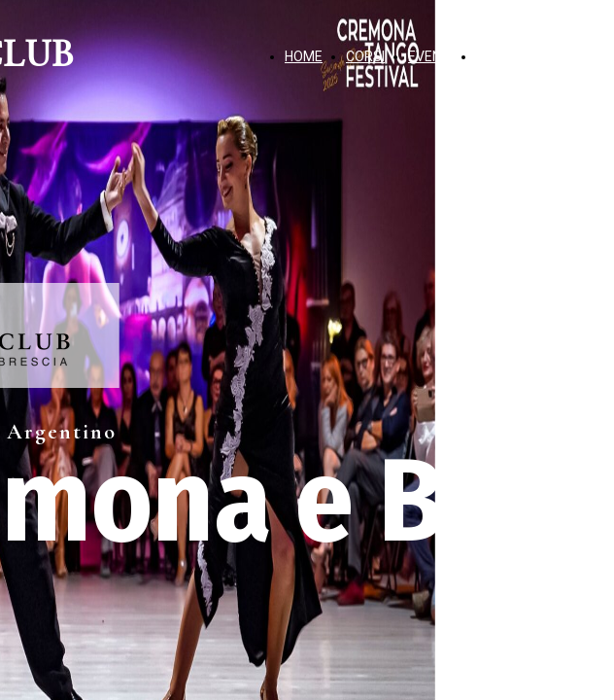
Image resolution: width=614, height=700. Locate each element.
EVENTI (430, 56)
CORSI (365, 56)
